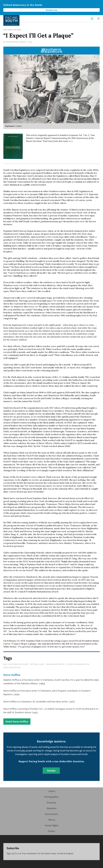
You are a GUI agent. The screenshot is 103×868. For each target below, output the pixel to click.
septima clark (37, 664)
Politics (52, 831)
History (51, 820)
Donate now (52, 10)
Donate (51, 770)
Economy (51, 802)
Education (51, 808)
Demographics (51, 797)
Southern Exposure (12, 30)
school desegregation (78, 664)
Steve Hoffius (12, 42)
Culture (52, 791)
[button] (98, 19)
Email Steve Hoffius (17, 721)
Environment (51, 814)
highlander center (55, 664)
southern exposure (18, 664)
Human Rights (52, 825)
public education (12, 667)
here (71, 141)
